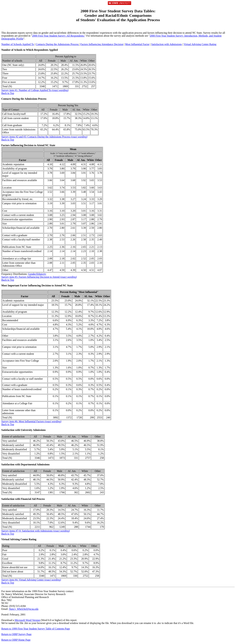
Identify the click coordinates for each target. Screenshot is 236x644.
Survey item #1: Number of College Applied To (35, 90)
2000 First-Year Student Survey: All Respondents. (58, 36)
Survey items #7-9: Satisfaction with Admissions (36, 531)
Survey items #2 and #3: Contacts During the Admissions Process (44, 137)
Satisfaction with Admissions (167, 44)
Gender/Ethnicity (37, 274)
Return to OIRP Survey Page (16, 634)
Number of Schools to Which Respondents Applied (29, 50)
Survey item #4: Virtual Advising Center (31, 580)
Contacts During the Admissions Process (58, 44)
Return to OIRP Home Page (16, 640)
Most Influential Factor (137, 44)
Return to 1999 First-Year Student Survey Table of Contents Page (36, 629)
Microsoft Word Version (27, 620)
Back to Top (8, 93)
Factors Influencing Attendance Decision (102, 44)
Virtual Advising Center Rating (200, 44)
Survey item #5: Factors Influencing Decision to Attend (39, 277)
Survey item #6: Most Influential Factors (31, 421)
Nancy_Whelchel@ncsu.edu (24, 609)
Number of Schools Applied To (18, 44)
